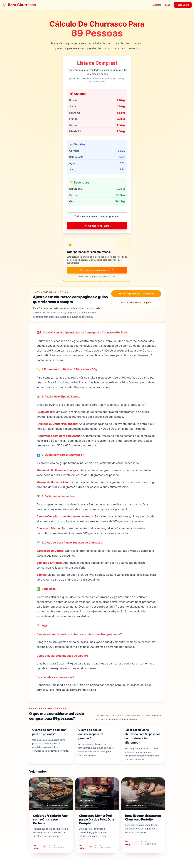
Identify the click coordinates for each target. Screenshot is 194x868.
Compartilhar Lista (97, 226)
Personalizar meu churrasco (97, 270)
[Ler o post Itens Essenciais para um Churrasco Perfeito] (143, 815)
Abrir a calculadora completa (136, 302)
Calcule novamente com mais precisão (97, 216)
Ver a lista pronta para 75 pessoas (136, 294)
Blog (168, 5)
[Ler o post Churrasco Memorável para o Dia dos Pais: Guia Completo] (97, 815)
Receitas (157, 5)
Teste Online (183, 5)
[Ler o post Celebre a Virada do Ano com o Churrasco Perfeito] (51, 815)
